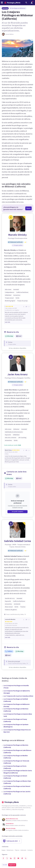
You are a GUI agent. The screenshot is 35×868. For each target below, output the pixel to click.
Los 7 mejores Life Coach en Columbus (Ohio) (18, 696)
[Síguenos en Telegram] (22, 858)
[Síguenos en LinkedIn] (11, 858)
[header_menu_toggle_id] (2, 3)
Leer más (8, 322)
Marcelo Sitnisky (17, 235)
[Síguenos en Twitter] (7, 858)
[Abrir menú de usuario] (32, 3)
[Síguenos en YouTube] (18, 858)
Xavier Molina (10, 34)
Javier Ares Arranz (17, 374)
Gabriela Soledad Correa (17, 541)
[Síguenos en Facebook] (3, 858)
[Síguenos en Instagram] (15, 858)
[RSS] (26, 858)
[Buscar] (26, 3)
